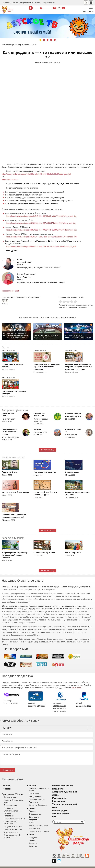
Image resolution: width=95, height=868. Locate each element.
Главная (7, 2)
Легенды (36, 841)
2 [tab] (44, 40)
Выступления (39, 794)
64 (59, 8)
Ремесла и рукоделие (42, 823)
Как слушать (66, 801)
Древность (37, 815)
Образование (39, 812)
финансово (76, 688)
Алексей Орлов (24, 262)
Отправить (8, 770)
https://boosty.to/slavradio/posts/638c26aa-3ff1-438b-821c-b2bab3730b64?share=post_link (41, 247)
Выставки (37, 800)
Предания (37, 835)
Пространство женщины (15, 817)
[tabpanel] (47, 26)
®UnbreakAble (26, 865)
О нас (62, 807)
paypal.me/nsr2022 (84, 706)
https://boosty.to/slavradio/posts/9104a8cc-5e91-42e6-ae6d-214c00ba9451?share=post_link (42, 237)
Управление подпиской (71, 804)
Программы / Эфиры (13, 794)
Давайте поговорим (13, 823)
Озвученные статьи (13, 820)
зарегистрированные (85, 305)
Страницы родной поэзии (15, 829)
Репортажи (9, 811)
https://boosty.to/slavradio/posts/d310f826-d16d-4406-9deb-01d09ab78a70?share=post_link (41, 230)
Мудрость (37, 818)
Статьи (34, 806)
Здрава (36, 809)
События (35, 786)
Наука (35, 820)
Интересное (38, 826)
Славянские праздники (14, 814)
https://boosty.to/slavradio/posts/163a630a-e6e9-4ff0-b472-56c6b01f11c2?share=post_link (36, 174)
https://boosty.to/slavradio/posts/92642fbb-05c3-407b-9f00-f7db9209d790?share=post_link (41, 223)
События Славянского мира (45, 789)
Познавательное (40, 797)
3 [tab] (48, 40)
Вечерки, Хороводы (42, 803)
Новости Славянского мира (16, 800)
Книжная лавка (11, 826)
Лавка (38, 2)
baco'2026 (7, 865)
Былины (36, 844)
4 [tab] (51, 40)
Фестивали (37, 791)
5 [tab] (55, 40)
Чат (84, 11)
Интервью (8, 806)
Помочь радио (67, 810)
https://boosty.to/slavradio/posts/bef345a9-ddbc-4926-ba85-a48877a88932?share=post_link (41, 216)
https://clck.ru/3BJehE (10, 180)
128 (55, 8)
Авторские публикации (23, 2)
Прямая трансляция (69, 786)
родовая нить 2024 (11, 291)
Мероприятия (49, 2)
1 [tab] (40, 40)
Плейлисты (65, 789)
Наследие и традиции (42, 829)
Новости (6, 789)
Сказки (36, 838)
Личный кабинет (68, 814)
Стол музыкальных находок (16, 809)
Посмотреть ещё (48, 450)
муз (64, 8)
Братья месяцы (10, 803)
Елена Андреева (24, 277)
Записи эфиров (42, 62)
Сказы (34, 832)
